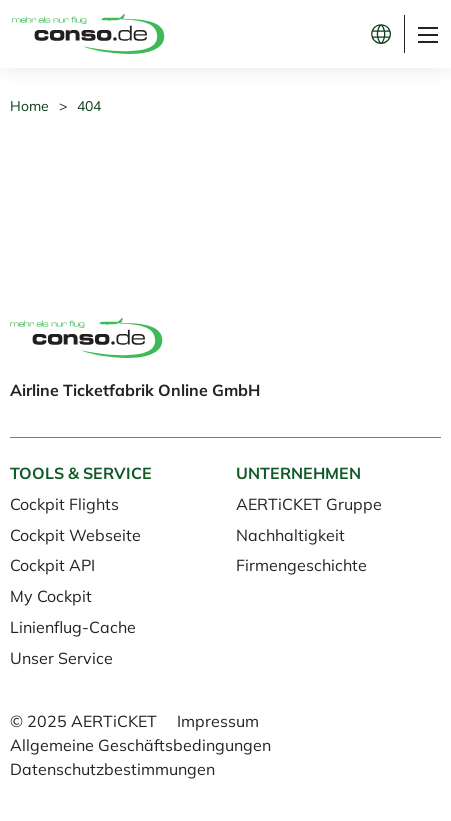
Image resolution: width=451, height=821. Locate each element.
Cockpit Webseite (75, 535)
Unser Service (61, 658)
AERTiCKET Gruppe (309, 504)
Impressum (218, 721)
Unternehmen (298, 473)
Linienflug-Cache (73, 627)
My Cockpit (51, 596)
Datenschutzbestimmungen (112, 769)
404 (89, 106)
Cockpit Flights (64, 504)
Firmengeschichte (301, 565)
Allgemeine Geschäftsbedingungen (140, 745)
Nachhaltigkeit (290, 535)
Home (29, 106)
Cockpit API (52, 565)
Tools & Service (81, 473)
